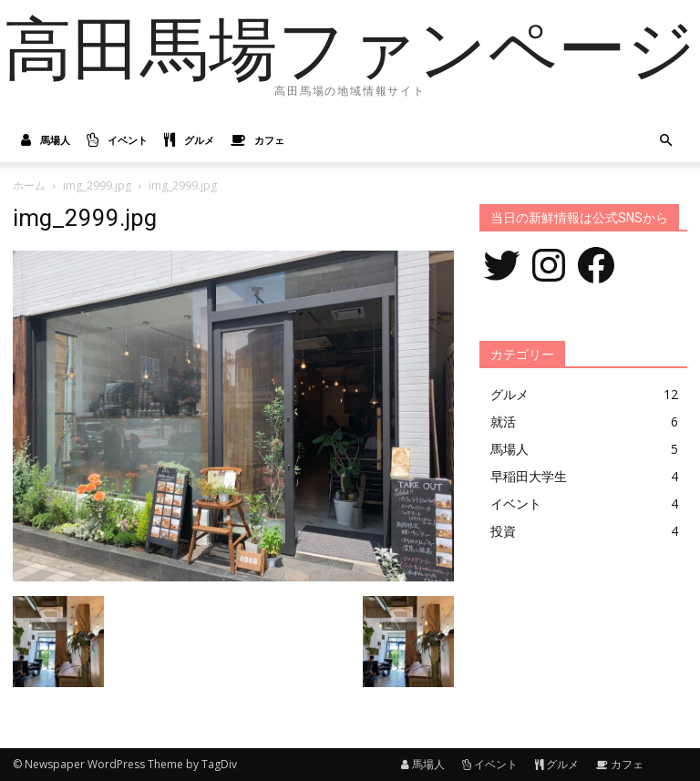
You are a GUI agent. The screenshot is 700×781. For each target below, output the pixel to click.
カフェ (257, 140)
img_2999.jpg (97, 185)
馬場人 (46, 140)
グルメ (189, 140)
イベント (117, 140)
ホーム (29, 185)
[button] (665, 141)
